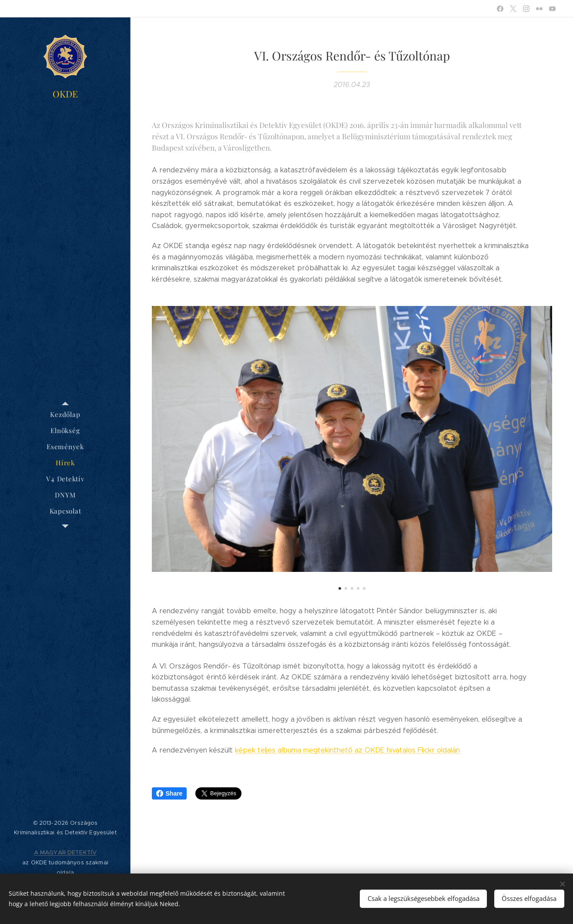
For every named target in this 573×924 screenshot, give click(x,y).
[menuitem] (65, 415)
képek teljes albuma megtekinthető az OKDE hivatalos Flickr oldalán (347, 750)
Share (169, 793)
